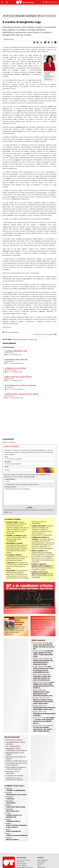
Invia (29, 507)
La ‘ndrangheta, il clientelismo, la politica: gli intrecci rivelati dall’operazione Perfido (17, 558)
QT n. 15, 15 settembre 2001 (15, 363)
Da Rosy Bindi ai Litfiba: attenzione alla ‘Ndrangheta (42, 575)
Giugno (13, 820)
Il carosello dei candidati (15, 776)
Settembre (12, 810)
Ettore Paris (10, 39)
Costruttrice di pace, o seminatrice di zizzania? (15, 779)
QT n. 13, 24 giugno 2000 (14, 355)
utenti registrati (39, 450)
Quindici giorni (31, 16)
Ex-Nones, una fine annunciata (13, 772)
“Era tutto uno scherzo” (14, 740)
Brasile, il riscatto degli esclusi (17, 761)
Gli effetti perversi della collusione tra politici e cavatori (42, 567)
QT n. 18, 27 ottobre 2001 (15, 16)
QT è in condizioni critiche (15, 610)
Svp (36, 339)
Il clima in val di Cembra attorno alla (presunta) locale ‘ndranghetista (17, 538)
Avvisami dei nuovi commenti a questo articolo (21, 484)
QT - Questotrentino (13, 746)
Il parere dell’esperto (11, 332)
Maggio (17, 825)
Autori (39, 866)
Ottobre (16, 806)
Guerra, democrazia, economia (19, 622)
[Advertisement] (30, 419)
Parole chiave (41, 862)
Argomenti (40, 864)
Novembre (11, 802)
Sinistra (31, 339)
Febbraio (16, 789)
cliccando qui (29, 477)
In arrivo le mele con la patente (45, 334)
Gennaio (16, 793)
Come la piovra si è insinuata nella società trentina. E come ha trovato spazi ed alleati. (17, 565)
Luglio (14, 815)
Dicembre (10, 798)
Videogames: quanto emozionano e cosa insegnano (17, 749)
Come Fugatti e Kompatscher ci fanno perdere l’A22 (16, 768)
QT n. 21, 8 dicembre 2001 (14, 372)
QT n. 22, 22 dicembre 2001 (15, 389)
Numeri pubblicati (43, 860)
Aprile (13, 830)
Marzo (17, 834)
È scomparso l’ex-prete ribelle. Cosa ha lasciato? (17, 764)
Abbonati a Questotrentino (42, 618)
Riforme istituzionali (20, 339)
